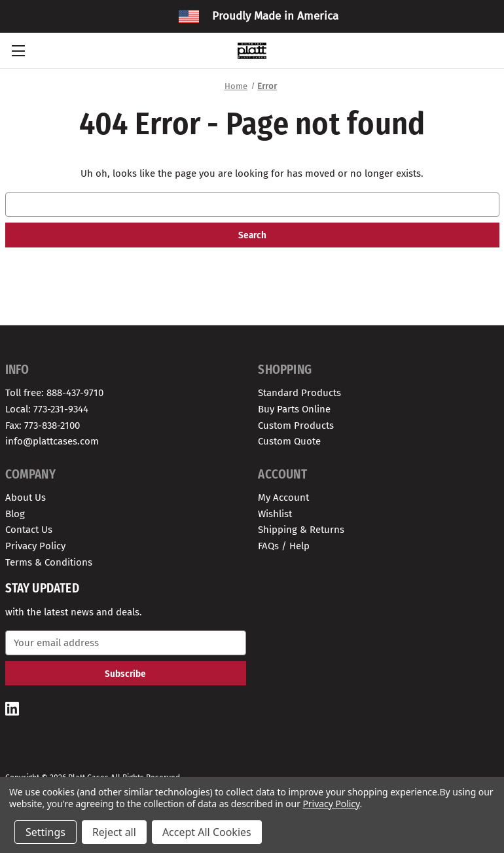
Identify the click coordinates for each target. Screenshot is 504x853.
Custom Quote (289, 441)
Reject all (114, 832)
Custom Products (296, 426)
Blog (15, 514)
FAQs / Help (284, 546)
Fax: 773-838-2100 (43, 426)
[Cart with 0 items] (487, 50)
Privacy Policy (35, 546)
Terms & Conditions (49, 562)
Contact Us (29, 530)
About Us (26, 498)
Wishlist (275, 514)
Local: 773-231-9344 (47, 409)
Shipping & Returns (301, 530)
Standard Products (299, 393)
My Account (283, 498)
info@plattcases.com (52, 441)
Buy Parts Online (294, 409)
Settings (45, 832)
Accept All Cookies (207, 832)
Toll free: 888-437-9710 (54, 393)
